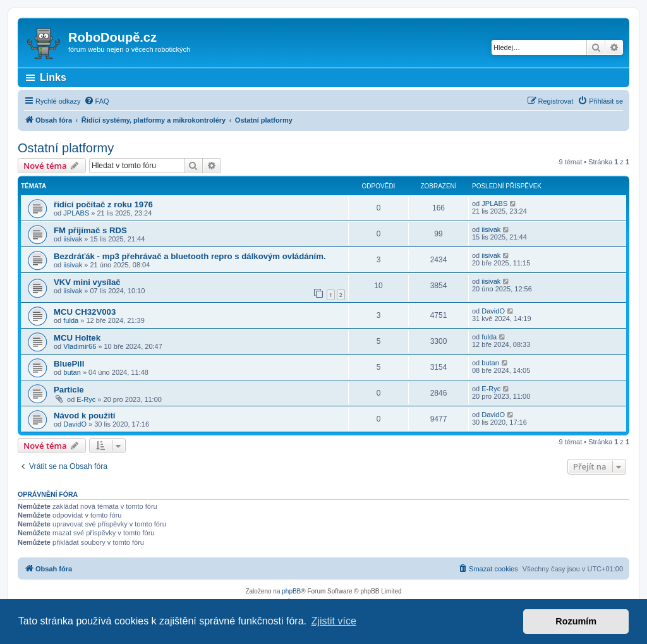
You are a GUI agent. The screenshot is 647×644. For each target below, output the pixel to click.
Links (53, 77)
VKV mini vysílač (87, 282)
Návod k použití (84, 416)
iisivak (73, 239)
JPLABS (76, 213)
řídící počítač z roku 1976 (103, 204)
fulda (71, 320)
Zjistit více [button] (334, 621)
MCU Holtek (77, 338)
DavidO (493, 311)
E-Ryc (86, 399)
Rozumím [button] (576, 621)
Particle (69, 390)
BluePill (69, 364)
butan (72, 372)
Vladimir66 (80, 346)
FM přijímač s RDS (90, 230)
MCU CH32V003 (85, 312)
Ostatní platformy (66, 148)
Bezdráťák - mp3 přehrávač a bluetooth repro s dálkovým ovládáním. (190, 256)
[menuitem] (97, 101)
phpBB (291, 591)
